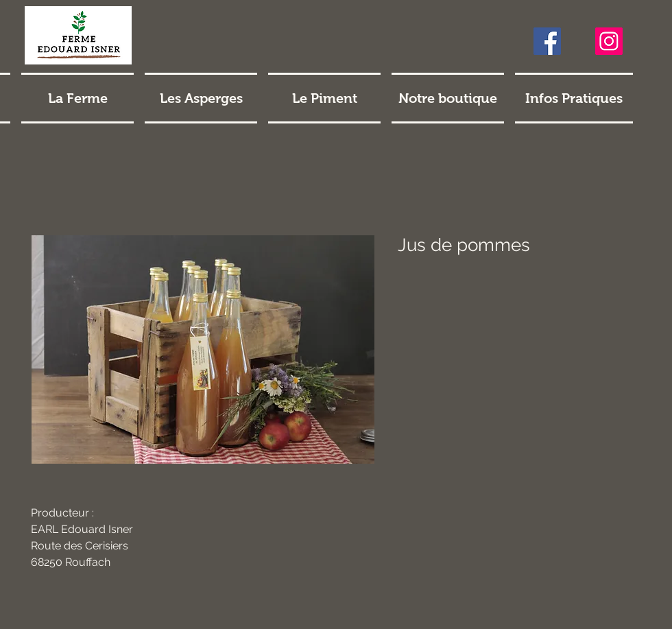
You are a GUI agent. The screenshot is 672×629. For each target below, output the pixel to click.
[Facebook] (547, 41)
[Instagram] (609, 41)
